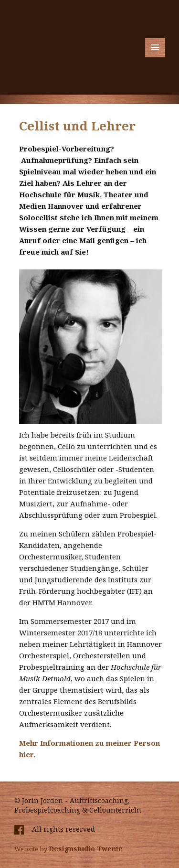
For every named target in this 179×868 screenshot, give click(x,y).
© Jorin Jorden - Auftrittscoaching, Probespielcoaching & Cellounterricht (78, 805)
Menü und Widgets (155, 57)
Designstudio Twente (86, 849)
